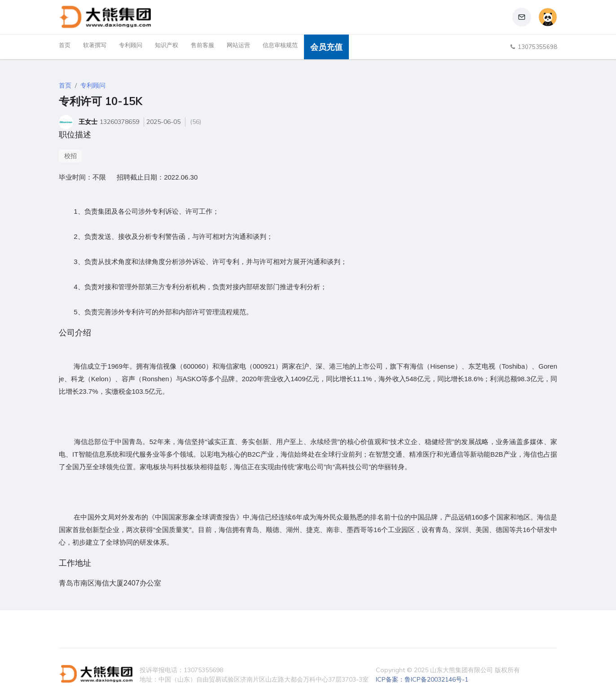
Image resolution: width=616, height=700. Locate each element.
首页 (65, 45)
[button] (522, 17)
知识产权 (167, 45)
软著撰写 (95, 45)
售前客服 (202, 45)
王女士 (88, 122)
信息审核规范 (280, 45)
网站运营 (238, 45)
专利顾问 (131, 45)
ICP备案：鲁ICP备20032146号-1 (422, 679)
